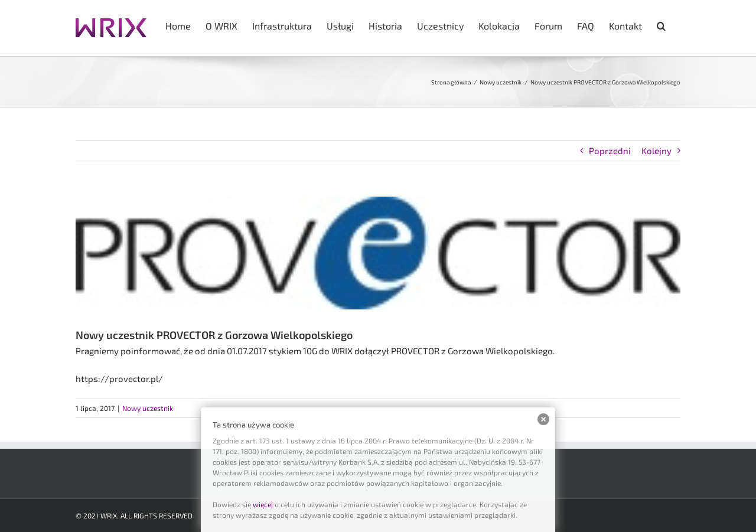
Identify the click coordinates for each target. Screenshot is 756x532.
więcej (263, 504)
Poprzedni (610, 151)
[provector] (378, 253)
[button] (661, 25)
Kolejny (656, 151)
